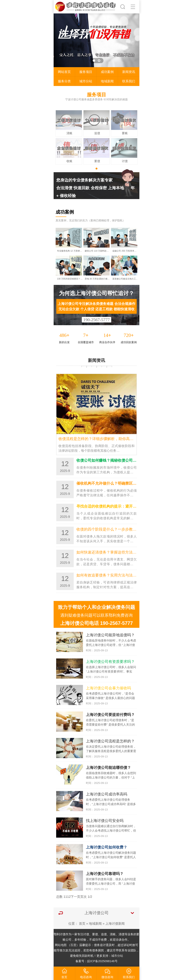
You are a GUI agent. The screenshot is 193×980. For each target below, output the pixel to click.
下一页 (75, 897)
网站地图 (61, 945)
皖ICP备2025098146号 (102, 961)
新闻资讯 (129, 72)
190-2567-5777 (96, 320)
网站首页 (64, 72)
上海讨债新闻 (115, 924)
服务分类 (64, 81)
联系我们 (129, 81)
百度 (73, 945)
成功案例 (107, 72)
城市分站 (86, 81)
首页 (82, 924)
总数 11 (62, 897)
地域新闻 (107, 81)
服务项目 (86, 72)
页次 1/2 (86, 897)
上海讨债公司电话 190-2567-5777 (96, 623)
